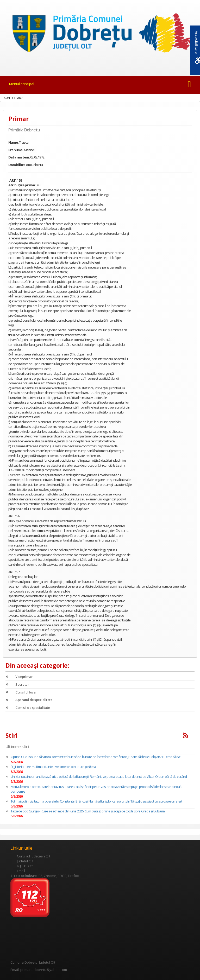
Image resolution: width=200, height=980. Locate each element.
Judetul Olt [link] (25, 861)
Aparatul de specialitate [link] (29, 700)
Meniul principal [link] (22, 84)
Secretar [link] (17, 684)
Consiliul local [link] (21, 692)
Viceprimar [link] (19, 677)
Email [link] (21, 871)
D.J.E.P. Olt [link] (25, 866)
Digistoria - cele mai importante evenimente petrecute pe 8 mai (54, 767)
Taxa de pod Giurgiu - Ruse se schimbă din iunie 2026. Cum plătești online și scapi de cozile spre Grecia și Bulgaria (88, 811)
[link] (100, 35)
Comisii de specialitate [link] (28, 708)
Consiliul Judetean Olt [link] (34, 856)
